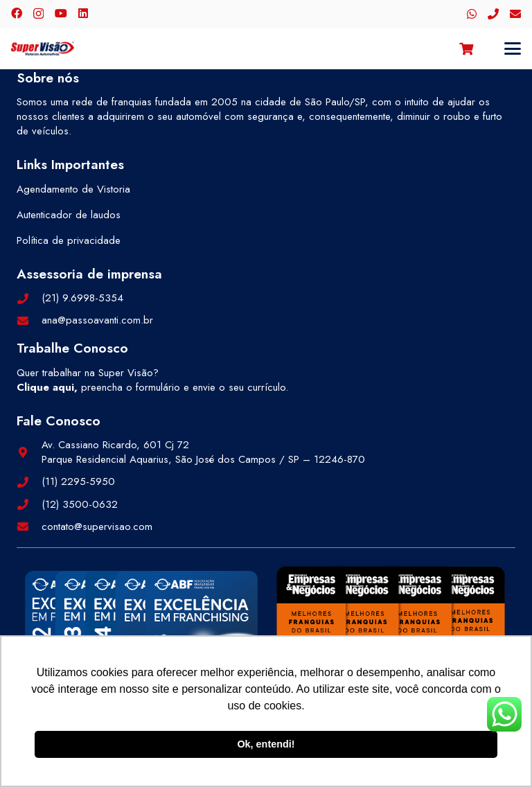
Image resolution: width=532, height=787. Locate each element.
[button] (513, 48)
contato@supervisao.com (97, 527)
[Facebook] (17, 13)
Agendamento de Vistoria (73, 189)
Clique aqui (45, 387)
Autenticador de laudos (69, 215)
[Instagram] (38, 14)
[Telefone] (493, 14)
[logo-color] (43, 48)
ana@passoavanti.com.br (97, 320)
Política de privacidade (69, 240)
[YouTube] (61, 13)
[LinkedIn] (83, 13)
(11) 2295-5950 (78, 481)
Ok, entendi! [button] (266, 744)
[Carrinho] (466, 48)
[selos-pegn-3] (391, 624)
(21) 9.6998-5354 (82, 298)
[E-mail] (515, 14)
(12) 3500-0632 (80, 504)
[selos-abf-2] (141, 627)
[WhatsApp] (472, 14)
